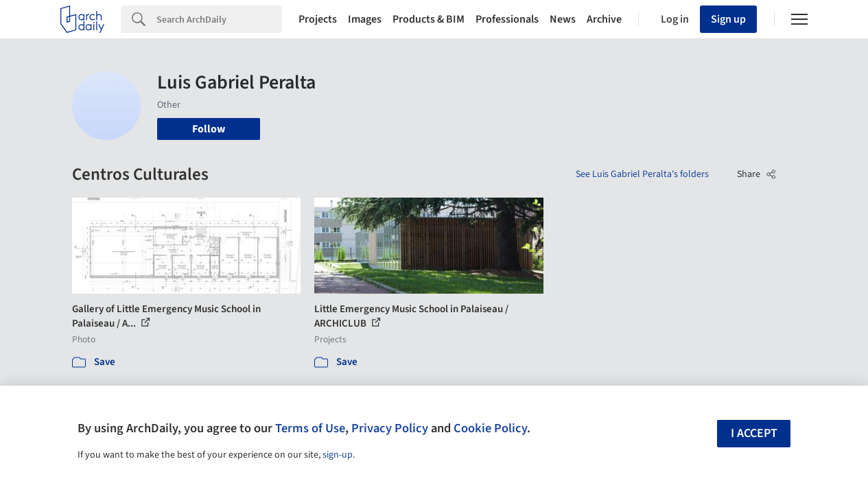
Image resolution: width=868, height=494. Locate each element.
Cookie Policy (490, 428)
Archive (604, 19)
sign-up (338, 455)
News (563, 19)
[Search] (219, 19)
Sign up (728, 19)
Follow (209, 129)
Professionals (507, 19)
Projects (318, 19)
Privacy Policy (390, 428)
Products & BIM (429, 19)
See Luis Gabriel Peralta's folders (642, 174)
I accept (754, 433)
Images (365, 19)
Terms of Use (310, 428)
